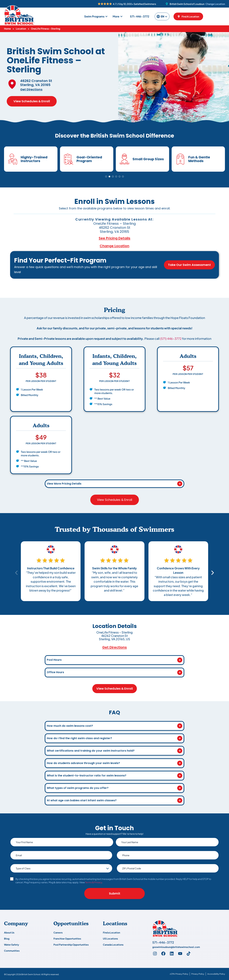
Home (7, 29)
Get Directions (31, 89)
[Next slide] (212, 573)
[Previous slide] (17, 573)
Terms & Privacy (94, 882)
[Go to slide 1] (106, 177)
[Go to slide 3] (113, 177)
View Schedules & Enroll (32, 101)
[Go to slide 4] (116, 177)
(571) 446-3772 (171, 339)
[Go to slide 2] (109, 177)
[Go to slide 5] (120, 177)
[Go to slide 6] (123, 177)
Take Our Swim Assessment (189, 265)
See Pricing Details (114, 238)
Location (21, 29)
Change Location (215, 4)
